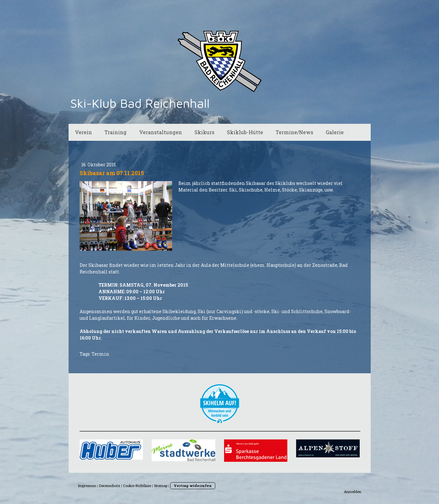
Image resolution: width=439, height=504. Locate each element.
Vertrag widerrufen (193, 486)
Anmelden (353, 492)
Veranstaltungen (160, 132)
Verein (83, 132)
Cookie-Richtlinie (137, 486)
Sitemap (161, 486)
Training (115, 132)
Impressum (87, 486)
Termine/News (294, 132)
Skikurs (204, 132)
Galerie (335, 132)
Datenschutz (110, 486)
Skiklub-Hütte (245, 132)
